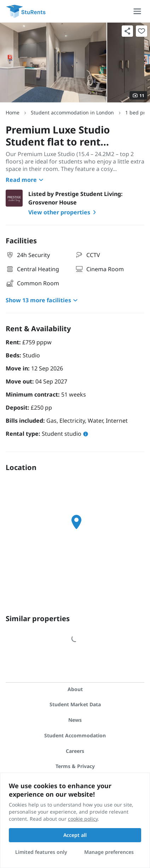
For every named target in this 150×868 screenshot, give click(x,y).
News (75, 720)
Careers (75, 751)
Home (13, 112)
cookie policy (83, 819)
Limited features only (41, 852)
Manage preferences (109, 852)
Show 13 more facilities (43, 300)
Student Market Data (75, 704)
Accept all (75, 835)
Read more (25, 180)
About (75, 689)
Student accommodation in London (72, 112)
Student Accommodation (75, 735)
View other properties (64, 212)
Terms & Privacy (75, 766)
